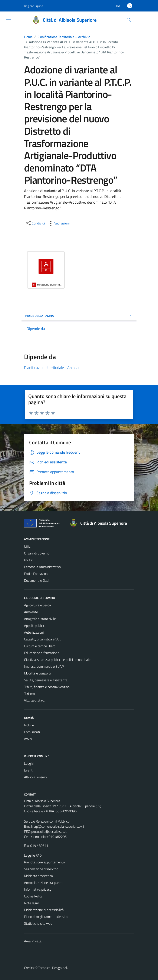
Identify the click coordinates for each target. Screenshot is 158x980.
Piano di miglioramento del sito (46, 917)
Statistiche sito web (38, 923)
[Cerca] (129, 20)
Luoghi (29, 763)
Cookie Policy (33, 896)
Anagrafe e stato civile (40, 619)
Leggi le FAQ (33, 855)
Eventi (29, 770)
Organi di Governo (37, 553)
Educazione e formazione (42, 653)
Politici (29, 560)
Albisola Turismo (35, 777)
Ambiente (31, 612)
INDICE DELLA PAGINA (79, 316)
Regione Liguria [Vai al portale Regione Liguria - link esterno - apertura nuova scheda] (34, 6)
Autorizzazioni (34, 632)
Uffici (28, 546)
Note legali (32, 903)
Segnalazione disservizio (41, 869)
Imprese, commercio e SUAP (44, 666)
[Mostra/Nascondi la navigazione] (9, 20)
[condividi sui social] (35, 223)
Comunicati (32, 732)
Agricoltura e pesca (37, 605)
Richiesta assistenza (38, 876)
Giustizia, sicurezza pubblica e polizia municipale (57, 660)
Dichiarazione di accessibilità (44, 910)
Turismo (29, 694)
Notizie (29, 725)
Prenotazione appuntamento (44, 862)
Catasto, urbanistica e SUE (43, 639)
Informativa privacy (38, 889)
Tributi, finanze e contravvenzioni (47, 687)
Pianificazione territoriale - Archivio (52, 368)
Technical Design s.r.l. (53, 968)
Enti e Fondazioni (36, 574)
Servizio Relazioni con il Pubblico (47, 821)
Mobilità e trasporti (37, 673)
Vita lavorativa (34, 700)
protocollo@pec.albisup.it (49, 831)
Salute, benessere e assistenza (46, 680)
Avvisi (28, 739)
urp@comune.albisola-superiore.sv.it (59, 826)
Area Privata (33, 941)
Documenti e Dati (36, 580)
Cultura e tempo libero (40, 646)
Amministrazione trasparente (45, 883)
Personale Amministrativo (42, 567)
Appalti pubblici (35, 626)
